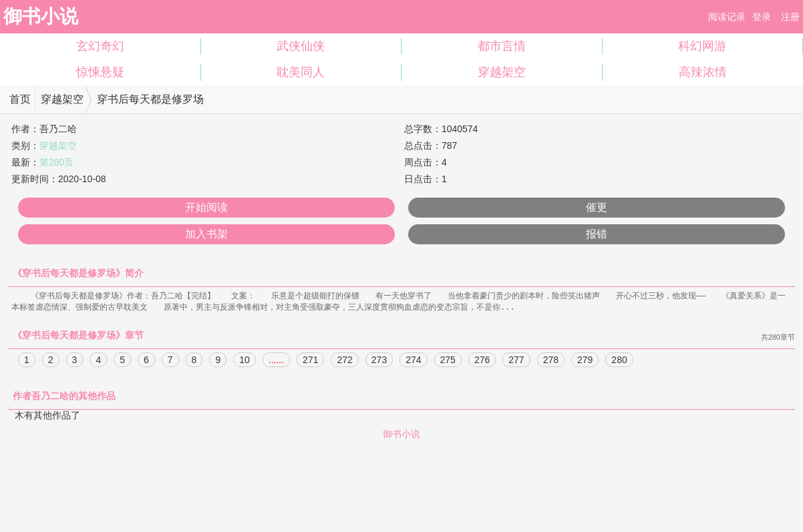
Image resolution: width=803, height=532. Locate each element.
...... (276, 361)
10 (245, 361)
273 (379, 361)
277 (516, 361)
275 (448, 361)
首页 (20, 99)
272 (344, 361)
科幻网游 (702, 46)
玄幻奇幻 (100, 46)
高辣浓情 (703, 72)
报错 (597, 234)
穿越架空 (502, 72)
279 (585, 361)
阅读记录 (727, 17)
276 (482, 361)
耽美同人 (301, 72)
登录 (762, 17)
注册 (790, 17)
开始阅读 (206, 207)
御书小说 (41, 16)
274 (413, 361)
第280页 (56, 162)
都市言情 (502, 46)
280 (619, 361)
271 (310, 361)
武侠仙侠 (301, 46)
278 (551, 361)
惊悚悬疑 (100, 72)
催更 (597, 207)
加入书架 (206, 234)
